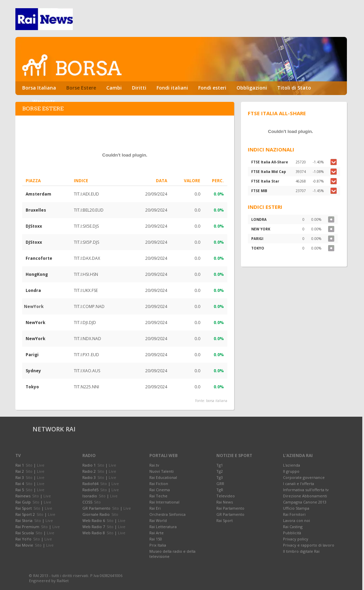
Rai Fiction (159, 484)
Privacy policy (296, 539)
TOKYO (258, 248)
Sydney (33, 371)
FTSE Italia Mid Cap (269, 172)
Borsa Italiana (39, 88)
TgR (220, 490)
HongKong (37, 274)
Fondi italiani (172, 88)
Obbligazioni (252, 88)
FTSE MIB (259, 191)
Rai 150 (156, 539)
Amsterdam (38, 194)
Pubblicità (292, 533)
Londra (33, 290)
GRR (220, 484)
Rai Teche (158, 496)
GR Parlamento (230, 514)
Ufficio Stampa (296, 508)
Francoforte (39, 258)
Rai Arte (157, 533)
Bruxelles (36, 210)
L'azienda (292, 465)
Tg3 (220, 477)
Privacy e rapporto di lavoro (309, 545)
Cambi (114, 88)
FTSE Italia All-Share (270, 162)
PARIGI (257, 239)
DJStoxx (34, 226)
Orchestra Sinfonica (167, 514)
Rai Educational (163, 477)
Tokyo (32, 387)
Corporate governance (304, 477)
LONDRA (259, 219)
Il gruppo (291, 471)
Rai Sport (225, 520)
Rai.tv (154, 465)
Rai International (164, 502)
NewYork (36, 323)
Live (41, 465)
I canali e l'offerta (299, 484)
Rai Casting (293, 527)
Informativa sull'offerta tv (306, 490)
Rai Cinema (160, 490)
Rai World (158, 520)
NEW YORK (261, 229)
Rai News (225, 502)
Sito (29, 465)
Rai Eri (155, 508)
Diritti (139, 88)
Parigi (32, 355)
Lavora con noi (296, 520)
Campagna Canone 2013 (305, 502)
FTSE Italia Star (265, 181)
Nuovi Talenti (161, 471)
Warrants (44, 101)
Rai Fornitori (294, 514)
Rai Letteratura (163, 527)
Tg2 (220, 471)
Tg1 (220, 465)
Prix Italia (158, 545)
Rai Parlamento (230, 508)
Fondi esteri (212, 88)
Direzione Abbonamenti (305, 496)
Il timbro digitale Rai (301, 551)
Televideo (226, 496)
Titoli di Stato (294, 88)
